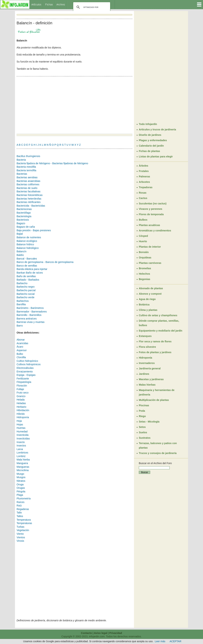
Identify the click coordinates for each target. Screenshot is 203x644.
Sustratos (145, 438)
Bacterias (22, 174)
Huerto (143, 241)
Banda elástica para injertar (32, 269)
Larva (20, 449)
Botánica (144, 305)
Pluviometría (24, 498)
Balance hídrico (25, 244)
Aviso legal (101, 633)
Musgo (20, 474)
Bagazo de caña (26, 227)
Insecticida (23, 435)
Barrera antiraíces (27, 319)
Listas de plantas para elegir (156, 156)
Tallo (19, 513)
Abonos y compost (150, 294)
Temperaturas (24, 523)
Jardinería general (150, 368)
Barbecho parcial (26, 290)
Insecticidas (23, 439)
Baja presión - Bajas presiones (34, 230)
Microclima (23, 470)
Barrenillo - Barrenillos (29, 315)
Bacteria (21, 160)
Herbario (21, 407)
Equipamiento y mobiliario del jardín (161, 331)
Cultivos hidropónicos (29, 364)
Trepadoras (146, 187)
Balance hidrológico (28, 248)
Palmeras (144, 176)
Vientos (21, 537)
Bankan (21, 273)
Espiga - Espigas (26, 375)
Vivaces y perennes (151, 209)
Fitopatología (24, 382)
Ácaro (20, 347)
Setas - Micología (149, 422)
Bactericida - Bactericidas (31, 206)
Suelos (143, 432)
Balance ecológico (27, 241)
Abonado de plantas (151, 288)
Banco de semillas (27, 266)
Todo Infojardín (148, 124)
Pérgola (21, 491)
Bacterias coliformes (28, 184)
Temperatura (24, 520)
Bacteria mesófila (26, 167)
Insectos (21, 446)
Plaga (20, 495)
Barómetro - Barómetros (30, 308)
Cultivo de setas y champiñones (158, 315)
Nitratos (21, 481)
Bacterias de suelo (27, 188)
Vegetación (23, 530)
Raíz (19, 506)
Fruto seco (23, 393)
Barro (20, 326)
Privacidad (116, 633)
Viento (20, 534)
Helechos (144, 274)
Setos (142, 427)
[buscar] (91, 7)
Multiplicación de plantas (154, 400)
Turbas (20, 527)
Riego (142, 416)
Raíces (21, 502)
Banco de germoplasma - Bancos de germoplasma (45, 262)
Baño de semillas (26, 276)
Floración (22, 386)
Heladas (21, 403)
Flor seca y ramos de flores (155, 341)
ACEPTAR (176, 641)
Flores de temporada (151, 214)
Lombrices (22, 453)
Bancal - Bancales (27, 259)
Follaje (20, 389)
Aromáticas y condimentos (155, 231)
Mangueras (23, 467)
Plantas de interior (150, 247)
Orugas (21, 488)
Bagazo (21, 223)
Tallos (20, 516)
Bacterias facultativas (28, 191)
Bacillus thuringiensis (28, 156)
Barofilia (21, 304)
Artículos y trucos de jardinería (157, 129)
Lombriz (21, 456)
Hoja (19, 421)
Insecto (21, 442)
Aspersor (22, 350)
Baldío (20, 255)
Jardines (144, 374)
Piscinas (144, 405)
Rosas (143, 193)
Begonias (144, 279)
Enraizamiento (25, 372)
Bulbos (143, 220)
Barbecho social (26, 294)
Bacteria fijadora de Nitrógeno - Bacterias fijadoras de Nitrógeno (52, 163)
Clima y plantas (148, 310)
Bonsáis (144, 252)
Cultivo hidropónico (27, 361)
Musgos (21, 477)
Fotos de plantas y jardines (155, 352)
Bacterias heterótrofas (29, 199)
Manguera (22, 463)
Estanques (145, 336)
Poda (142, 411)
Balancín (21, 251)
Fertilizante (23, 379)
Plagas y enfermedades (153, 140)
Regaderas (23, 509)
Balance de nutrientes (29, 237)
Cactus (143, 198)
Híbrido (21, 414)
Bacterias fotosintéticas (30, 195)
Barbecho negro (26, 287)
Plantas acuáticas (149, 225)
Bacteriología (24, 216)
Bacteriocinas (24, 209)
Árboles (144, 166)
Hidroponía (23, 417)
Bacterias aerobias (27, 177)
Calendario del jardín (151, 146)
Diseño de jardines (150, 135)
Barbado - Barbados (28, 280)
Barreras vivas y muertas (31, 322)
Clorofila (21, 357)
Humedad (22, 431)
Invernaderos (147, 363)
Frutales (144, 171)
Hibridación (23, 410)
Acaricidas (22, 343)
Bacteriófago (24, 213)
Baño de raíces (34, 273)
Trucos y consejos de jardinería (158, 453)
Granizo (21, 396)
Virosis (20, 541)
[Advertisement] (47, 104)
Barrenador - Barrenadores (32, 312)
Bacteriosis (23, 220)
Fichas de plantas (149, 151)
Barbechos (23, 301)
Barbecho (22, 283)
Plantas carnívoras (150, 263)
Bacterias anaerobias (28, 181)
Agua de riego (147, 299)
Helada (21, 400)
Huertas (21, 428)
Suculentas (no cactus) (153, 204)
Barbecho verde (26, 297)
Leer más (160, 641)
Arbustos (144, 182)
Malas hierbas (147, 385)
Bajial (20, 234)
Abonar (21, 340)
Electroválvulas (25, 368)
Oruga (20, 484)
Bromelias (145, 268)
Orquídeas (145, 258)
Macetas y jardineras (151, 379)
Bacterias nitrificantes (29, 202)
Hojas (20, 424)
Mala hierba (23, 460)
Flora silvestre (147, 347)
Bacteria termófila (26, 170)
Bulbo (20, 354)
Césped (143, 236)
